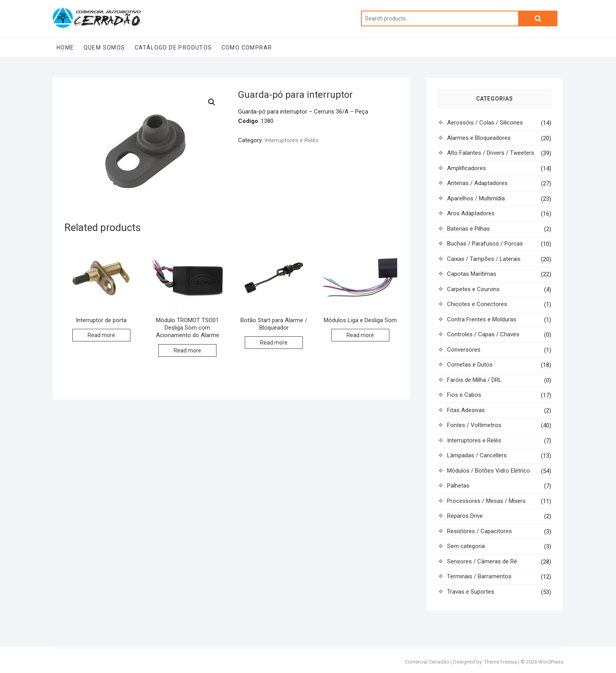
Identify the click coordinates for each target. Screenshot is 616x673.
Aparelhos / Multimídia (476, 198)
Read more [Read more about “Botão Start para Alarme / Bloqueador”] (274, 343)
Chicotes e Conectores (477, 304)
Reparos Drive (465, 516)
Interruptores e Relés (291, 140)
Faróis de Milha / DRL (474, 380)
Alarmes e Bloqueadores (479, 138)
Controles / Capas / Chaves (483, 334)
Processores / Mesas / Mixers (486, 501)
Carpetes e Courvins (473, 289)
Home (65, 48)
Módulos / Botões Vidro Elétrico (489, 471)
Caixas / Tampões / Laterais (484, 259)
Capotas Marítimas (472, 274)
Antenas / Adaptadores (477, 183)
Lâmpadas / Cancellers (477, 455)
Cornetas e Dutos (470, 365)
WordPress (551, 662)
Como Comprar (247, 48)
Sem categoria (466, 546)
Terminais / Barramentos (479, 576)
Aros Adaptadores (471, 213)
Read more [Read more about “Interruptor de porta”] (101, 335)
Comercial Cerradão (427, 662)
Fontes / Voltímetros (474, 425)
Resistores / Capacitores (479, 531)
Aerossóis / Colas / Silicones (485, 123)
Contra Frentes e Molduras (482, 319)
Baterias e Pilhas (468, 229)
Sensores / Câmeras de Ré (482, 561)
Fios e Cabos (464, 395)
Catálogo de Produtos (173, 48)
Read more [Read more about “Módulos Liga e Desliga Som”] (360, 335)
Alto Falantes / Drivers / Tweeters (491, 153)
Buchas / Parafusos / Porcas (485, 244)
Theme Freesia (500, 662)
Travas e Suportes (471, 592)
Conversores (464, 350)
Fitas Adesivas (466, 410)
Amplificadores (467, 168)
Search (538, 18)
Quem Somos (104, 48)
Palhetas (458, 486)
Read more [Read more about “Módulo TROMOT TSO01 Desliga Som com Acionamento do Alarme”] (187, 350)
